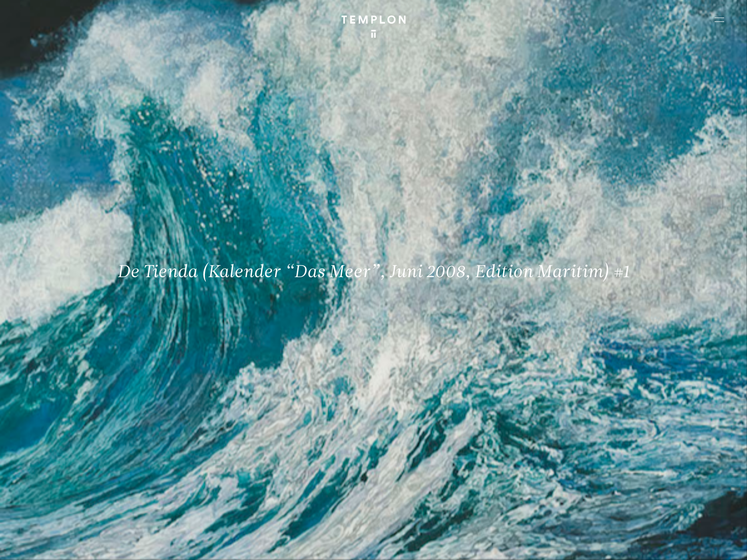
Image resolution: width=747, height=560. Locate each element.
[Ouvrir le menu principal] (719, 20)
